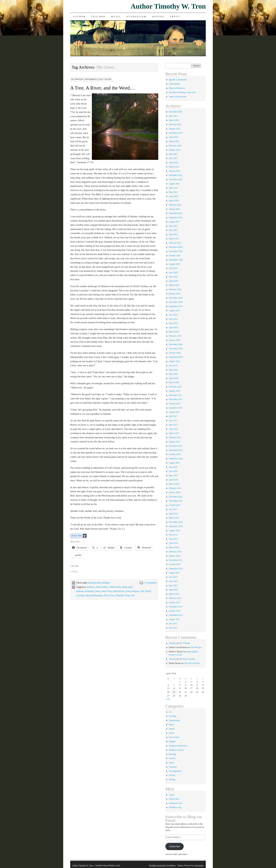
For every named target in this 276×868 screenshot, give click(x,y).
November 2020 (176, 251)
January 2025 (174, 129)
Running (172, 754)
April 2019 (173, 327)
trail (133, 595)
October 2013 (175, 564)
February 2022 (175, 205)
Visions (172, 775)
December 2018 (175, 344)
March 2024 (174, 141)
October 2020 (175, 256)
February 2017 (175, 437)
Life (142, 591)
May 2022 (173, 192)
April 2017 (173, 429)
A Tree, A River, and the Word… (102, 88)
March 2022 (174, 201)
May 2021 (173, 230)
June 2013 (173, 581)
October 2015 (175, 505)
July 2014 (173, 535)
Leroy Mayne (132, 591)
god (130, 587)
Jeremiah (89, 591)
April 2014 (173, 543)
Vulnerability (174, 84)
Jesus (98, 591)
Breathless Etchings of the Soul (182, 92)
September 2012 (176, 615)
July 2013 (173, 577)
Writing (172, 780)
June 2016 (173, 471)
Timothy (79, 79)
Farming (172, 716)
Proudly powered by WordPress (162, 866)
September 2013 (176, 569)
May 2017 (173, 425)
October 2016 (175, 454)
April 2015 (173, 514)
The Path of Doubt (187, 659)
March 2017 (174, 433)
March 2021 (174, 239)
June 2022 (173, 188)
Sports (172, 763)
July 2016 (173, 467)
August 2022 (174, 184)
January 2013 (174, 602)
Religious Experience (178, 746)
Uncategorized (175, 771)
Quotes (158, 17)
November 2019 (176, 302)
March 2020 (174, 285)
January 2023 (174, 171)
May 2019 (173, 323)
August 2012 (174, 619)
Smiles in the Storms (178, 97)
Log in (172, 795)
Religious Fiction (176, 750)
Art (170, 712)
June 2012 (173, 628)
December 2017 (175, 395)
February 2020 (175, 289)
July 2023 (173, 154)
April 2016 (173, 480)
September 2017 (176, 408)
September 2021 (176, 217)
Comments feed (175, 803)
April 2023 (173, 162)
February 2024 (175, 146)
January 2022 (174, 209)
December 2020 (175, 247)
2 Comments (150, 583)
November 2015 (176, 501)
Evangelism (136, 17)
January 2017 (174, 442)
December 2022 (175, 175)
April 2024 (173, 137)
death (124, 587)
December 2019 (175, 298)
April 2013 (173, 590)
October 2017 (175, 404)
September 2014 (176, 526)
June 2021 (173, 226)
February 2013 (175, 598)
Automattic (199, 866)
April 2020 (173, 281)
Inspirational (94, 583)
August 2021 (174, 222)
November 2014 (176, 522)
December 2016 (175, 446)
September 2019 (176, 306)
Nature (172, 729)
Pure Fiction (174, 737)
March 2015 (174, 518)
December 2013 (175, 560)
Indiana (80, 591)
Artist (98, 587)
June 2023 (173, 158)
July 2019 (173, 315)
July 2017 (173, 416)
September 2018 (176, 357)
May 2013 (173, 585)
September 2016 (176, 459)
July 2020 (173, 268)
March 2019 (174, 332)
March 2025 (174, 120)
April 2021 (173, 234)
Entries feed (174, 799)
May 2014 (173, 539)
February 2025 (175, 124)
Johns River (118, 591)
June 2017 (173, 421)
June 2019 (173, 319)
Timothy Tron (123, 595)
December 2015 (175, 497)
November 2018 (176, 349)
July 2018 (173, 366)
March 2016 (174, 484)
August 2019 (174, 311)
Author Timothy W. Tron (168, 6)
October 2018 (175, 353)
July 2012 (173, 624)
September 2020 (176, 260)
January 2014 (174, 556)
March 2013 (174, 594)
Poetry (172, 733)
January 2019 (174, 340)
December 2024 (175, 133)
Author (79, 17)
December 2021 (175, 213)
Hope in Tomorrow (177, 88)
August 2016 (174, 463)
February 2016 (175, 488)
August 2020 (174, 264)
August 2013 (174, 573)
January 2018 (174, 391)
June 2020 (173, 272)
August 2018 (174, 361)
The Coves (109, 595)
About (175, 17)
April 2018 (173, 378)
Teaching (173, 767)
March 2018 (174, 382)
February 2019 (175, 336)
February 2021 (175, 243)
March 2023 (174, 167)
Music (116, 17)
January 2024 (174, 150)
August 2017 (174, 412)
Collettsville (114, 587)
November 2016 (176, 450)
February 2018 (175, 387)
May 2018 (173, 374)
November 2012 (176, 607)
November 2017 (176, 399)
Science (172, 758)
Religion (106, 583)
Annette (90, 587)
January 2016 (174, 492)
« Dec (168, 699)
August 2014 (174, 530)
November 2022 (176, 179)
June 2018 (173, 370)
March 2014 (174, 547)
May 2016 (173, 476)
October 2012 (175, 611)
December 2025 (175, 112)
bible (105, 587)
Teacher (98, 17)
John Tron (106, 591)
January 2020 (174, 294)
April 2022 (173, 196)
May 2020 (173, 277)
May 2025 (173, 116)
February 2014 (175, 552)
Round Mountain (94, 595)
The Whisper (185, 643)
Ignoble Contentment (178, 80)
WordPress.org (175, 807)
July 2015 (173, 509)
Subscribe (174, 846)
